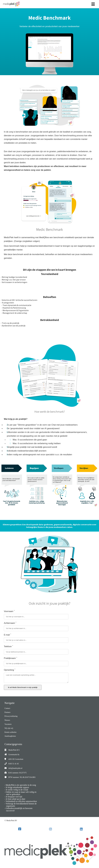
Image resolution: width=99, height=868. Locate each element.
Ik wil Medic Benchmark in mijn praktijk (23, 687)
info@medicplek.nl (15, 768)
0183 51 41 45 (14, 764)
